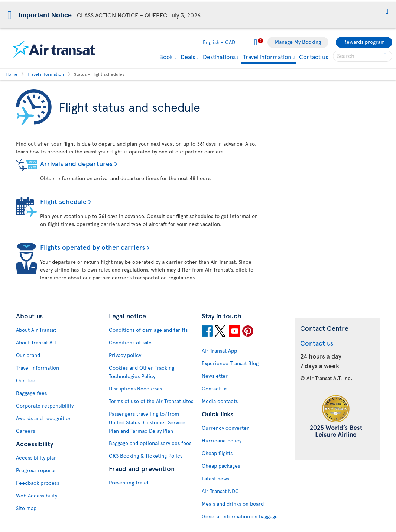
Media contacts (220, 401)
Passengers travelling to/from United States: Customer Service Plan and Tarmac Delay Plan (147, 422)
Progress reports (36, 470)
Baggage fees (31, 393)
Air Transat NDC (220, 491)
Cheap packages (221, 466)
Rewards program (364, 42)
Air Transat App (219, 351)
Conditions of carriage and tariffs (148, 330)
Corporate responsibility (45, 406)
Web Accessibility (37, 495)
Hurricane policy (222, 440)
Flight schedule (63, 201)
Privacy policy (125, 355)
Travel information (267, 57)
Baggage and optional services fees (150, 443)
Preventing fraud (129, 482)
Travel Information (38, 368)
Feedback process (38, 483)
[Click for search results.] (386, 56)
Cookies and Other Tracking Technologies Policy (142, 372)
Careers (25, 431)
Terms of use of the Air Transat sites (151, 401)
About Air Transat (36, 330)
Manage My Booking (298, 42)
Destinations (219, 56)
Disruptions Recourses (135, 388)
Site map (26, 508)
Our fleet (27, 380)
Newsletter (215, 376)
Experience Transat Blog (230, 363)
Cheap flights (217, 453)
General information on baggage (240, 516)
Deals (188, 56)
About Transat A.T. (37, 342)
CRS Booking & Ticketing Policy (146, 456)
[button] (387, 12)
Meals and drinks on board (233, 504)
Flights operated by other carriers (92, 247)
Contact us (314, 56)
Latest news (215, 478)
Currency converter (225, 428)
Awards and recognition (44, 418)
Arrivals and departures (76, 163)
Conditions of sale (130, 342)
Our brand (28, 355)
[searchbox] (363, 56)
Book (166, 56)
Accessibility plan (36, 458)
